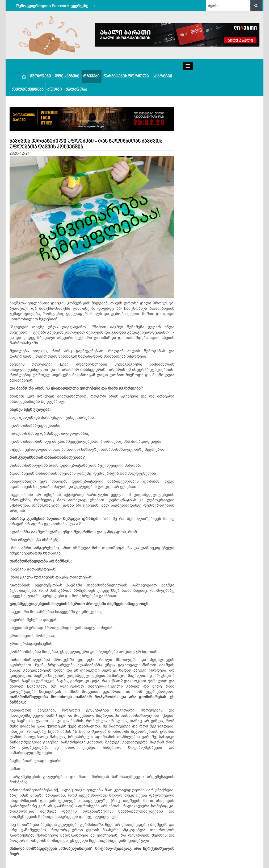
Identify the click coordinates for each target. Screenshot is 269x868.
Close (15, 72)
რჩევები (91, 76)
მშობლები (41, 76)
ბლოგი (55, 90)
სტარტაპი (162, 76)
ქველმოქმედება (28, 90)
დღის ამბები (67, 76)
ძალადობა (76, 90)
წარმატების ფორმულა (126, 76)
